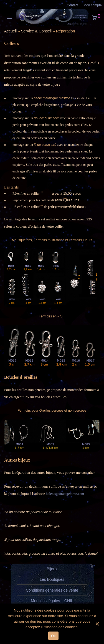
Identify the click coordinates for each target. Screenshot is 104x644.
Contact (73, 5)
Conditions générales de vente (52, 590)
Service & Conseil (36, 31)
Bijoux (52, 569)
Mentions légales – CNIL (52, 601)
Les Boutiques (52, 579)
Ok (53, 636)
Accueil (10, 31)
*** (41, 192)
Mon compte (93, 5)
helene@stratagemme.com (65, 494)
